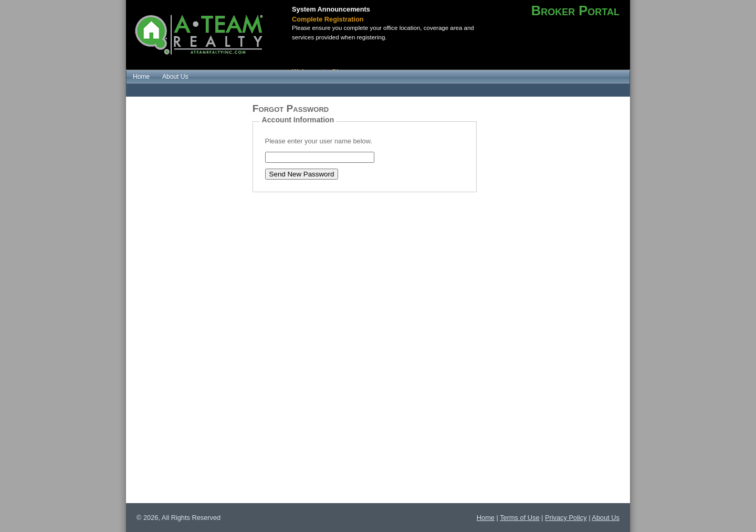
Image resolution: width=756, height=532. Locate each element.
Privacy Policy (566, 518)
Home (486, 518)
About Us (606, 518)
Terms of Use (519, 518)
